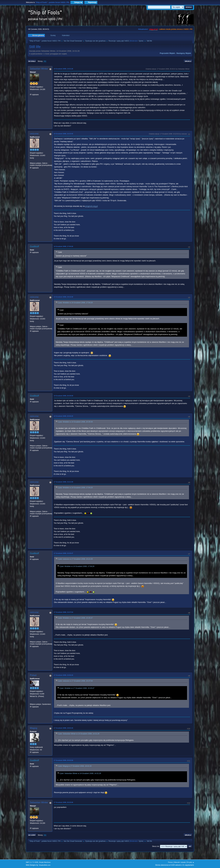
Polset (33, 675)
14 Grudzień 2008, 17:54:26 (63, 246)
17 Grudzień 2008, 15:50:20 (63, 675)
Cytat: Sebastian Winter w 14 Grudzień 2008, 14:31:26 (79, 734)
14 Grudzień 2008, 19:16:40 (63, 297)
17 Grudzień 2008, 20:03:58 (63, 760)
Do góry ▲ (191, 862)
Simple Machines (45, 862)
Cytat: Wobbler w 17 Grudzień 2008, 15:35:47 (75, 618)
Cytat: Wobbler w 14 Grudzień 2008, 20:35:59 (75, 422)
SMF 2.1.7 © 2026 (32, 862)
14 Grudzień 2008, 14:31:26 (63, 69)
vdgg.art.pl (153, 29)
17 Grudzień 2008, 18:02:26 (63, 728)
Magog (34, 728)
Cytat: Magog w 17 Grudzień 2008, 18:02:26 (75, 766)
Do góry (32, 835)
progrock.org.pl (91, 206)
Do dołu (32, 61)
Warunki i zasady (180, 862)
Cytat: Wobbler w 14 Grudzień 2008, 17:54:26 (75, 303)
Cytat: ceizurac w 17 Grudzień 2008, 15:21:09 (75, 559)
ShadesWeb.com (45, 865)
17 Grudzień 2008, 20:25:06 (63, 802)
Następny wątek (184, 53)
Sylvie (141, 41)
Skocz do (156, 846)
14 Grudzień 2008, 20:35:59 (63, 396)
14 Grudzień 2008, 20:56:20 (63, 416)
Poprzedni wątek (167, 53)
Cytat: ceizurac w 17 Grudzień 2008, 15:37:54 (75, 681)
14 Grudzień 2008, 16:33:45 (63, 134)
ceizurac (34, 134)
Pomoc (170, 862)
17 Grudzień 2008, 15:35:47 (63, 553)
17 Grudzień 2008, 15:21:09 (63, 482)
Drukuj (188, 61)
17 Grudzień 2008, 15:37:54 (63, 612)
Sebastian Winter (39, 69)
